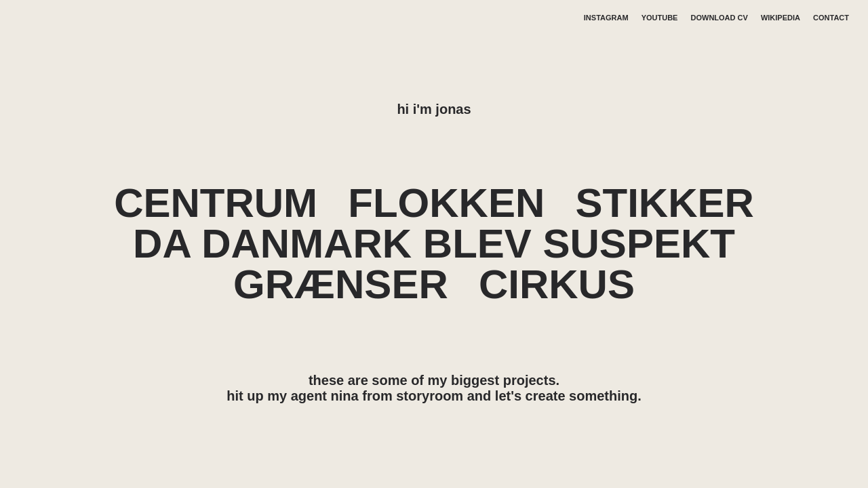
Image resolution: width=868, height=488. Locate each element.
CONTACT (831, 18)
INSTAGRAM (606, 18)
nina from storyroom (397, 396)
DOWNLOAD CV (719, 18)
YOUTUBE (660, 18)
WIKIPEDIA (781, 18)
